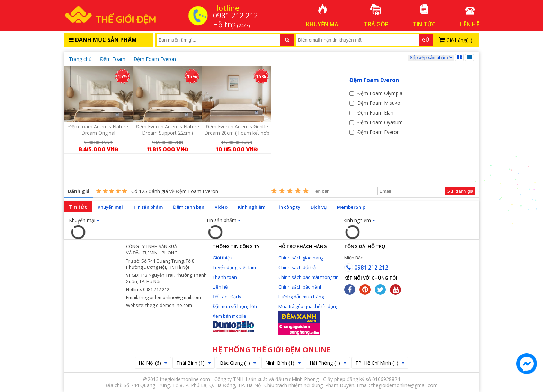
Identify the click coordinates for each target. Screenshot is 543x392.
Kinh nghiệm (252, 207)
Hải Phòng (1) (328, 363)
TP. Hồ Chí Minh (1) (380, 363)
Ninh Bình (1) (283, 363)
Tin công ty (288, 207)
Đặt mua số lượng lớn (235, 306)
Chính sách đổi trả (297, 267)
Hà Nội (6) (153, 363)
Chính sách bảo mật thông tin (309, 277)
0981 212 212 (366, 267)
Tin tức (78, 207)
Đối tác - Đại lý (227, 297)
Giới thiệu (222, 258)
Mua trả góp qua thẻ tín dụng (308, 306)
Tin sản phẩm (148, 207)
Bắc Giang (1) (238, 363)
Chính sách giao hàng (301, 258)
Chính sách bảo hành (301, 287)
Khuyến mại (110, 207)
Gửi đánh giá (460, 191)
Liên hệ (220, 287)
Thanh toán (225, 277)
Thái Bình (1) (194, 363)
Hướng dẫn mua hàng (301, 297)
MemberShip (351, 207)
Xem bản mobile (229, 316)
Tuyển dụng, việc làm (234, 267)
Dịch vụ (319, 207)
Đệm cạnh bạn (189, 207)
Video (221, 207)
